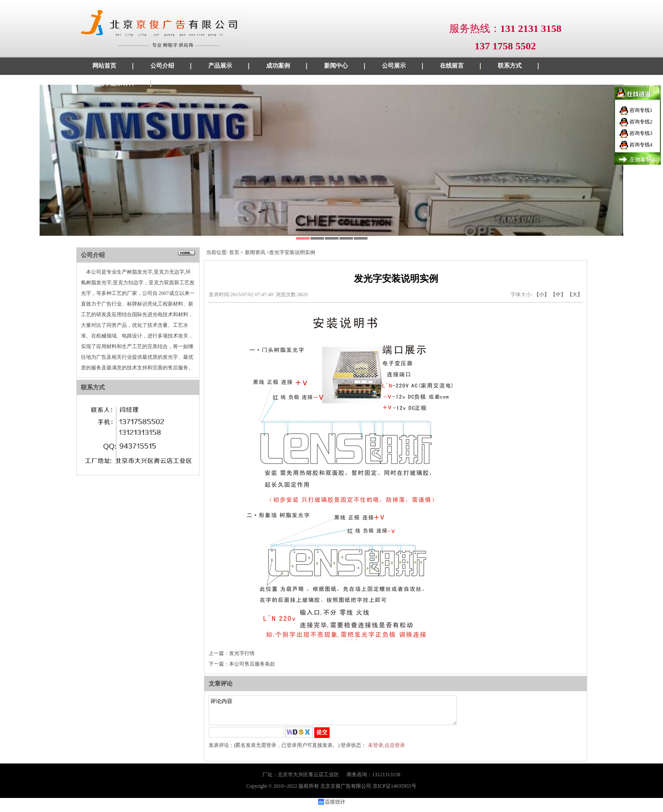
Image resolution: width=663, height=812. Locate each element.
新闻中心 (336, 66)
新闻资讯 (255, 252)
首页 (234, 252)
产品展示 (220, 66)
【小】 (542, 294)
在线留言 (452, 66)
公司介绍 (162, 66)
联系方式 (510, 66)
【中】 (558, 294)
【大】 (575, 294)
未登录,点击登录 (386, 750)
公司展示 (394, 66)
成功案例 (278, 66)
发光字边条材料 (113, 83)
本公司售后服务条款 (252, 664)
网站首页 (104, 66)
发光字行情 (242, 653)
